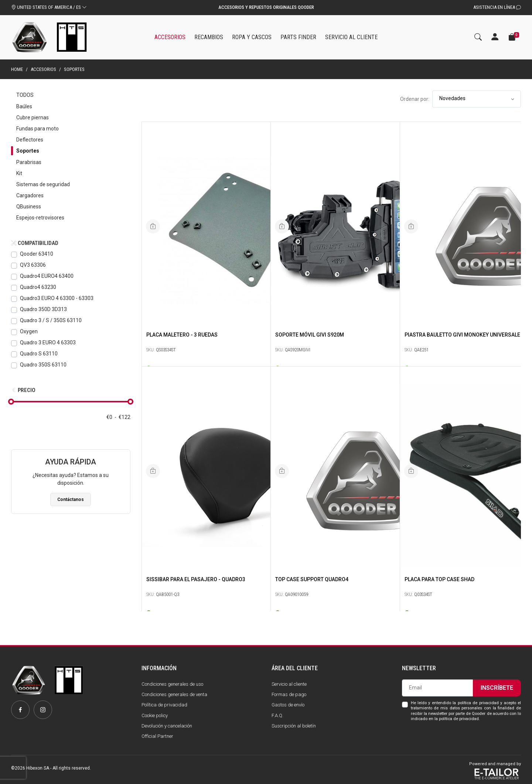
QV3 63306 (33, 265)
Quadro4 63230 (38, 287)
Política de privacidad (164, 705)
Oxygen (29, 331)
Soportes (28, 151)
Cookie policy (155, 715)
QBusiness (29, 207)
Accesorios (43, 69)
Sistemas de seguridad (43, 184)
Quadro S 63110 (39, 354)
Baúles (24, 106)
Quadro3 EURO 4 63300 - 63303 (57, 298)
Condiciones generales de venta (174, 694)
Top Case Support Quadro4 (312, 579)
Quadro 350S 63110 (43, 365)
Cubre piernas (33, 117)
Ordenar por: (415, 99)
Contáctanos (71, 500)
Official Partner (157, 736)
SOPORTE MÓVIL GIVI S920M (310, 335)
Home (17, 69)
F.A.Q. (277, 715)
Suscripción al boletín (294, 726)
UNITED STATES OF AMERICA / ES (49, 7)
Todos (25, 95)
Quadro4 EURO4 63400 (47, 276)
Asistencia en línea (497, 7)
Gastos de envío (288, 705)
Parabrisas (29, 162)
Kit (19, 173)
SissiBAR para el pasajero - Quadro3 (196, 579)
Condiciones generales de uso (172, 684)
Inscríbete (497, 688)
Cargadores (30, 195)
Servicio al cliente (289, 684)
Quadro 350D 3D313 (43, 309)
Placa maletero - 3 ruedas (182, 335)
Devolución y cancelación (167, 726)
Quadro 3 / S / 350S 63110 (51, 320)
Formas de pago (289, 694)
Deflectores (30, 140)
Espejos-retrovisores (40, 218)
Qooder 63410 (37, 254)
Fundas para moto (37, 129)
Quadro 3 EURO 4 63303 (48, 342)
